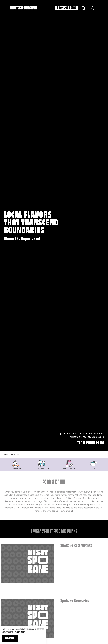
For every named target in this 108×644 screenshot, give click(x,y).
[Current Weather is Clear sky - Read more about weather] (90, 8)
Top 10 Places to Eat (91, 443)
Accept (10, 639)
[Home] (24, 8)
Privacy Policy (19, 632)
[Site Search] (83, 8)
